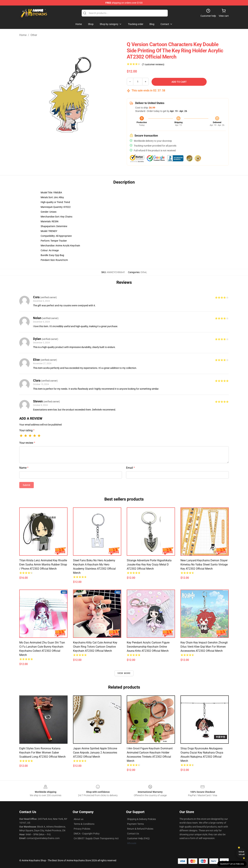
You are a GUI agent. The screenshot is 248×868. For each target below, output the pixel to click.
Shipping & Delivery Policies (141, 819)
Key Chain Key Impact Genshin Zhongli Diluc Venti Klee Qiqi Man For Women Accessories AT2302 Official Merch (204, 647)
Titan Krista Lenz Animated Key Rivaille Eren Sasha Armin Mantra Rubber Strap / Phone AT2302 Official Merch (43, 565)
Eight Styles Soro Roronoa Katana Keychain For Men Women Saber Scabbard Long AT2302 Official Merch (42, 753)
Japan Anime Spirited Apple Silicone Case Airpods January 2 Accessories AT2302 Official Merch (95, 753)
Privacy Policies (82, 829)
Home (23, 35)
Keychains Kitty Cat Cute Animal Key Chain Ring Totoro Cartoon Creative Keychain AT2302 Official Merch (95, 647)
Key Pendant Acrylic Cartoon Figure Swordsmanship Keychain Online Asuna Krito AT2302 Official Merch (148, 647)
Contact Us (133, 834)
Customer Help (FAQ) (138, 838)
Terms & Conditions (84, 824)
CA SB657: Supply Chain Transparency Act (96, 838)
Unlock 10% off (242, 853)
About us (79, 819)
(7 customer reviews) (153, 64)
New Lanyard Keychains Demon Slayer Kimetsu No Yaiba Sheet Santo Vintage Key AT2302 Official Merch (204, 565)
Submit (27, 485)
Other (34, 35)
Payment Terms (135, 824)
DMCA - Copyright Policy (87, 834)
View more (124, 673)
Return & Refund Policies (140, 829)
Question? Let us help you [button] (232, 864)
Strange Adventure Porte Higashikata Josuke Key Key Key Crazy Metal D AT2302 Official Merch (149, 565)
